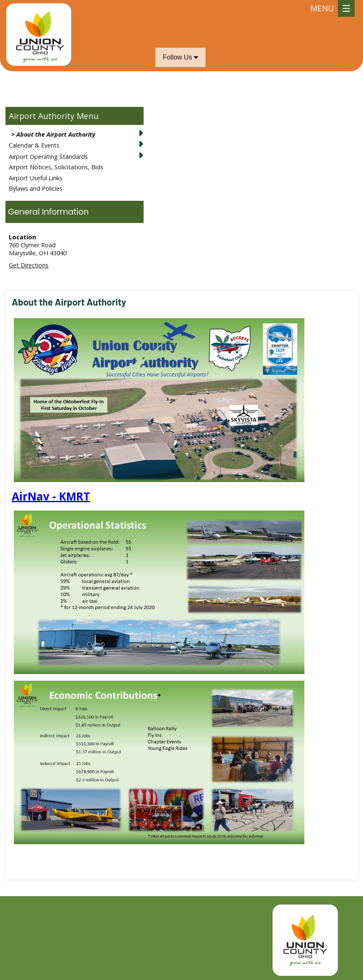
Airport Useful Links (36, 178)
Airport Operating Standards (48, 157)
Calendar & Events (34, 145)
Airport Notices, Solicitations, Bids (56, 167)
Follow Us (181, 57)
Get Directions (29, 265)
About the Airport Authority (56, 134)
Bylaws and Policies (36, 188)
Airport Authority (42, 116)
